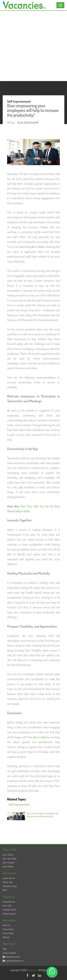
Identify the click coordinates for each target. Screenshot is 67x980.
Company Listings (10, 886)
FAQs (5, 949)
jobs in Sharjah (9, 863)
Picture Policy (8, 933)
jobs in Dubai (8, 855)
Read (5, 890)
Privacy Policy (8, 929)
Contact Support (9, 914)
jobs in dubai (40, 737)
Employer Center (10, 910)
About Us (6, 925)
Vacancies (32, 970)
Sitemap (6, 937)
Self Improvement (19, 804)
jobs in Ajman (8, 866)
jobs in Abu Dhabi (10, 859)
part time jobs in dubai (32, 247)
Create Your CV (9, 878)
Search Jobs (8, 882)
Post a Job (7, 906)
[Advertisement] (33, 46)
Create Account (9, 902)
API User (11, 123)
